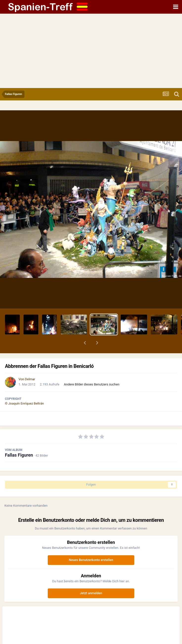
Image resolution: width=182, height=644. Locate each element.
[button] (85, 343)
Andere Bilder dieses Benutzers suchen (92, 384)
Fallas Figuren (19, 455)
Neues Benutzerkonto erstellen (91, 560)
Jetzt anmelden (91, 593)
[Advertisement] (91, 51)
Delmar (30, 379)
